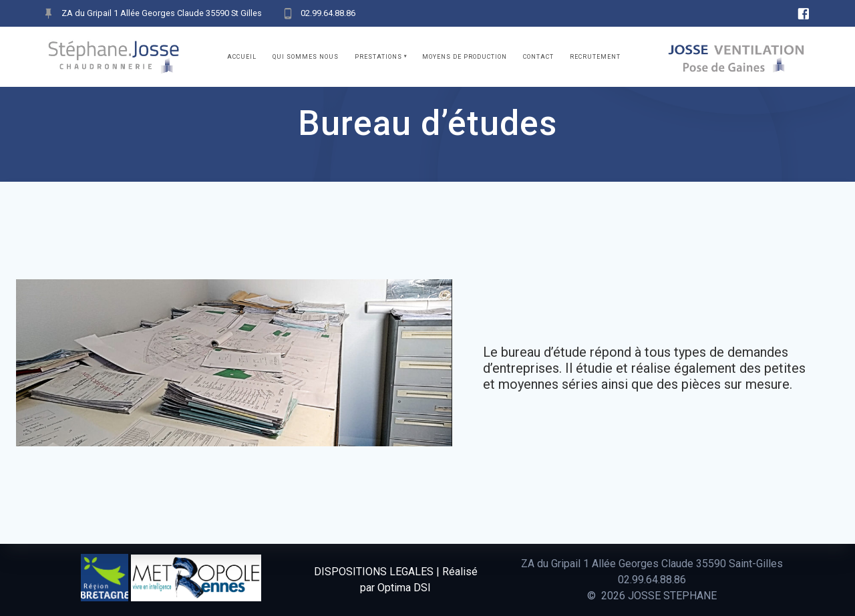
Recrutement (595, 57)
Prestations (378, 57)
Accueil (242, 57)
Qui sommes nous (306, 57)
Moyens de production (465, 57)
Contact (538, 57)
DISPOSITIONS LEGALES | (377, 572)
